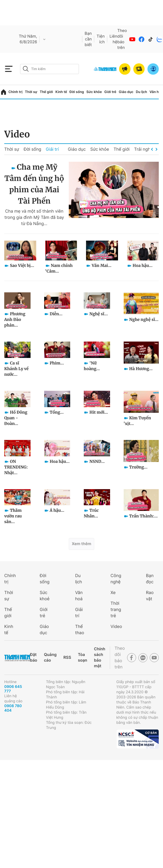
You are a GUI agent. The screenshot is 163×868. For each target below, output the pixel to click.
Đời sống (77, 92)
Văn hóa (156, 92)
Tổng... (57, 412)
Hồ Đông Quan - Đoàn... (16, 418)
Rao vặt (150, 596)
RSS (67, 658)
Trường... (139, 467)
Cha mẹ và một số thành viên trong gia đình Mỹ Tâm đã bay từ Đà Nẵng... (34, 217)
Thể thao (80, 630)
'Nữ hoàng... (92, 366)
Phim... (57, 363)
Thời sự (31, 92)
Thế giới (46, 92)
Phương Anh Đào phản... (15, 319)
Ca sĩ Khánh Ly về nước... (16, 369)
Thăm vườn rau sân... (13, 516)
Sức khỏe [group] (100, 149)
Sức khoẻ (45, 596)
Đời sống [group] (32, 149)
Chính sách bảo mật (100, 658)
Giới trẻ (110, 92)
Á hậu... (57, 510)
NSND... (97, 461)
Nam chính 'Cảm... (59, 268)
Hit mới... (99, 412)
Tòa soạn (82, 658)
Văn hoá (79, 596)
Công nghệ (116, 579)
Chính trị (16, 92)
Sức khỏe (94, 92)
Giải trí (52, 149)
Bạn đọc (150, 579)
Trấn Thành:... (144, 516)
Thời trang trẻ (116, 609)
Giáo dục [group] (77, 149)
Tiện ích (101, 39)
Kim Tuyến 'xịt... (137, 421)
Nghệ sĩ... (99, 314)
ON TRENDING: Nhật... (16, 467)
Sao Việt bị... (22, 265)
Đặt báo (34, 658)
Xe (113, 592)
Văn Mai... (102, 265)
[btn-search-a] (26, 69)
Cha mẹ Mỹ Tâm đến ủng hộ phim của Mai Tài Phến (34, 184)
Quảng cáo (50, 658)
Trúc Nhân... (91, 513)
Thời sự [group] (12, 149)
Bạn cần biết (88, 39)
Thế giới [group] (122, 149)
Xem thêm (82, 544)
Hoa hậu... (143, 265)
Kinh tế (61, 92)
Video (17, 134)
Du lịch (141, 92)
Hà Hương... (141, 369)
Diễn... (56, 314)
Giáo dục (126, 92)
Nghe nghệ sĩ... (144, 319)
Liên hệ (113, 39)
